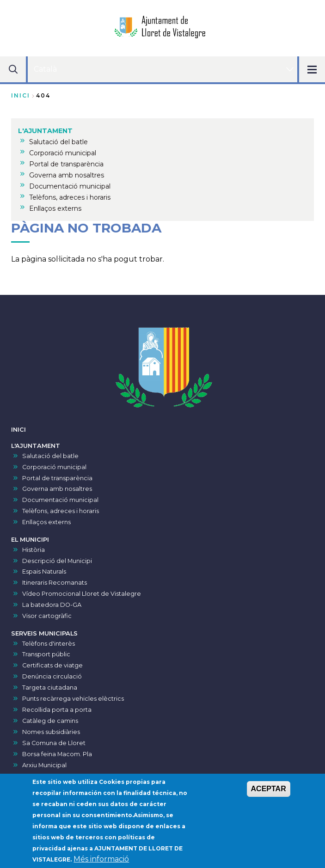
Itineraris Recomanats (55, 583)
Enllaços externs (46, 522)
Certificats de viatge (52, 665)
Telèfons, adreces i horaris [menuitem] (70, 197)
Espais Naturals (44, 572)
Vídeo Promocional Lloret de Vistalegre (82, 594)
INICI (18, 430)
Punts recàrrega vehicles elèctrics (73, 699)
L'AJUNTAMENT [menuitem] (45, 131)
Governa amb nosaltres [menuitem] (67, 175)
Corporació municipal (54, 467)
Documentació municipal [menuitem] (70, 186)
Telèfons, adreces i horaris (61, 511)
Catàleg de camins (50, 721)
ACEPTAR (269, 790)
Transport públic (46, 654)
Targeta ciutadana (50, 688)
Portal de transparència (57, 478)
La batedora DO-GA (52, 605)
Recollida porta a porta (57, 710)
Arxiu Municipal (44, 765)
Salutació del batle (50, 456)
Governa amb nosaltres (57, 489)
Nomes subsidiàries (51, 732)
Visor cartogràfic (47, 616)
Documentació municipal (60, 500)
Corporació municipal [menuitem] (63, 153)
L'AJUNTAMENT (36, 446)
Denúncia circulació (52, 676)
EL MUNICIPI (30, 540)
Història (34, 550)
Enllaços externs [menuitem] (55, 208)
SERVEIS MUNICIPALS (44, 633)
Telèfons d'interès (49, 644)
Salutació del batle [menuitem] (58, 142)
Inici (21, 95)
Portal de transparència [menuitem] (66, 164)
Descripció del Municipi (57, 561)
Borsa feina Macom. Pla (57, 754)
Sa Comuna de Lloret (54, 743)
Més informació (101, 860)
